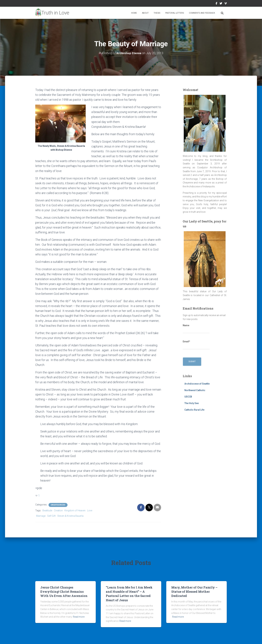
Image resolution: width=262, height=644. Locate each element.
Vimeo (226, 4)
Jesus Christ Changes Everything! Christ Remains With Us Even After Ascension (64, 592)
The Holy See (192, 403)
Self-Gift (51, 516)
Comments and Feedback (202, 13)
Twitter (221, 4)
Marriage (41, 516)
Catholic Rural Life (194, 410)
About (145, 13)
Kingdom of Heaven (75, 510)
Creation (58, 510)
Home (134, 13)
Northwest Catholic (195, 390)
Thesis (157, 13)
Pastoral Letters (175, 13)
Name (196, 329)
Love (90, 510)
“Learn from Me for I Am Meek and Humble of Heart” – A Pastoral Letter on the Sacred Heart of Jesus (129, 594)
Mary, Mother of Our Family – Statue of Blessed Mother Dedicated (194, 592)
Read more (79, 617)
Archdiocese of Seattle (197, 384)
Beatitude (47, 510)
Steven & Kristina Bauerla (70, 516)
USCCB (188, 397)
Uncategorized (58, 505)
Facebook (216, 4)
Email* (196, 345)
